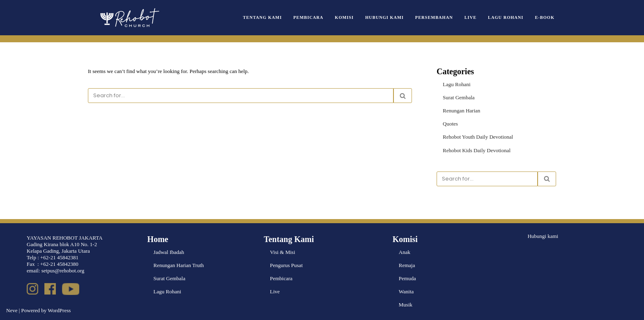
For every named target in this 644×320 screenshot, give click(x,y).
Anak (405, 252)
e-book (545, 17)
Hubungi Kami (384, 17)
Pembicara (308, 17)
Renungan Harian (461, 111)
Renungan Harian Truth (179, 265)
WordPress (59, 310)
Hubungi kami (543, 236)
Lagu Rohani (506, 17)
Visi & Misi (282, 252)
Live (470, 17)
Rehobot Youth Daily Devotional (478, 137)
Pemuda (407, 278)
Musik (406, 305)
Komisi (344, 17)
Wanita (406, 291)
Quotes (450, 124)
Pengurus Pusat (286, 265)
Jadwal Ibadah (169, 252)
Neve (12, 310)
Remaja (407, 265)
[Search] (241, 96)
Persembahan (434, 17)
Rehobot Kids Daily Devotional (477, 150)
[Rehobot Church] (129, 18)
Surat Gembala (459, 97)
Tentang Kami (263, 17)
